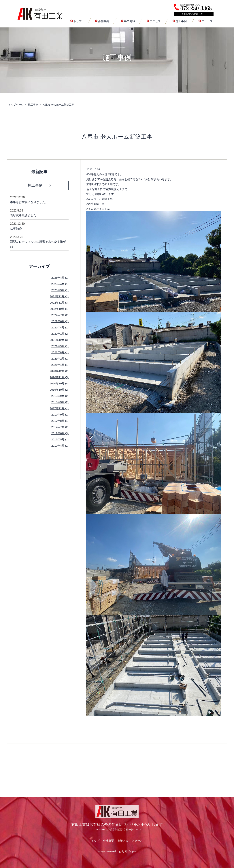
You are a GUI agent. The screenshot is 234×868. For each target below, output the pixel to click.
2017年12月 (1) (59, 408)
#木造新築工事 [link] (95, 204)
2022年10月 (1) (59, 309)
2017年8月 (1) (60, 421)
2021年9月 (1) (60, 346)
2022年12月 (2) (59, 296)
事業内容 (128, 21)
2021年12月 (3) (59, 340)
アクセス (154, 21)
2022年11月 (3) (59, 303)
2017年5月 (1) (60, 439)
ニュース (206, 21)
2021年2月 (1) (60, 359)
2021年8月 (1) (60, 352)
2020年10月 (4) (59, 383)
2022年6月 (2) (60, 321)
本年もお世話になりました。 (39, 199)
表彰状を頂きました (39, 213)
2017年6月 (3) (60, 433)
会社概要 (102, 21)
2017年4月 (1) (60, 446)
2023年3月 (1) (60, 290)
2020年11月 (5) (59, 377)
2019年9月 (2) (60, 396)
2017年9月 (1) (60, 415)
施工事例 (180, 21)
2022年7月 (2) (60, 315)
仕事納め (39, 226)
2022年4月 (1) (60, 327)
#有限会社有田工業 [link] (98, 209)
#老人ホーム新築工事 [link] (99, 199)
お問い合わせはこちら (194, 14)
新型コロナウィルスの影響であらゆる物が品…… (39, 241)
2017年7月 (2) (60, 427)
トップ (76, 21)
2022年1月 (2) (60, 334)
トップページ (16, 105)
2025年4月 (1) (60, 278)
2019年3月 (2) (60, 402)
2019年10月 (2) (59, 390)
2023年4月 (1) (60, 284)
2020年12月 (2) (59, 371)
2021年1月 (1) (60, 365)
